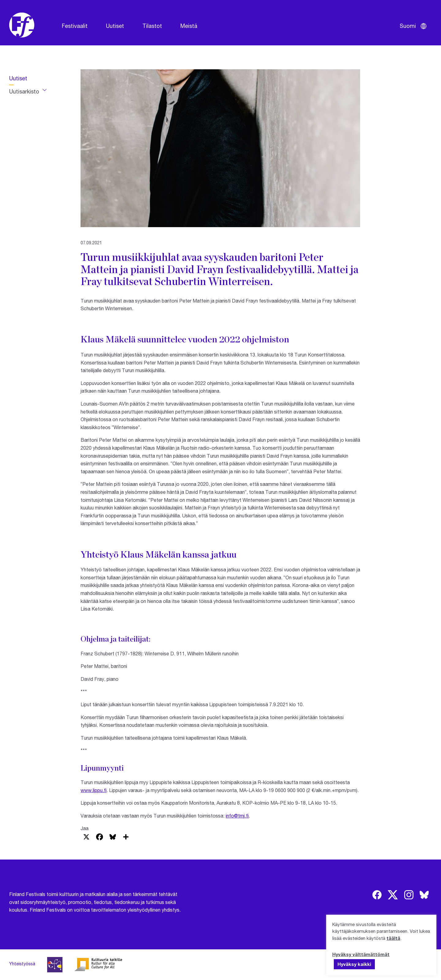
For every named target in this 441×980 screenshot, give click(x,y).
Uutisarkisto (24, 91)
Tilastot (152, 26)
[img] (377, 895)
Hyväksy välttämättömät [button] (361, 954)
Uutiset (115, 26)
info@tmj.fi (237, 816)
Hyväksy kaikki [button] (354, 964)
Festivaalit (75, 26)
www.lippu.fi (94, 790)
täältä (393, 938)
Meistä (189, 26)
